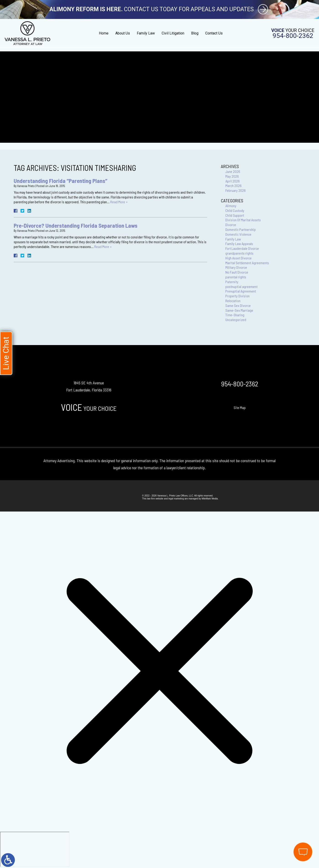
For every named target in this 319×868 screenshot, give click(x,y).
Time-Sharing (235, 315)
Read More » (119, 202)
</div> (35, 849)
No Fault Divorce (237, 272)
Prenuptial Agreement (241, 291)
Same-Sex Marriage (239, 310)
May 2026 (232, 176)
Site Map (240, 408)
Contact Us (214, 33)
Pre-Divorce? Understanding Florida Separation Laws (76, 225)
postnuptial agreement (241, 286)
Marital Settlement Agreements (247, 263)
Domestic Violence (238, 234)
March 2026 (233, 186)
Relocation (233, 301)
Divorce (231, 225)
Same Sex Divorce (238, 305)
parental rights (236, 277)
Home (104, 33)
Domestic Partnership (241, 229)
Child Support (235, 215)
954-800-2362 (293, 36)
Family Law (146, 33)
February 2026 (236, 190)
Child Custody (235, 210)
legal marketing (176, 499)
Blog (195, 33)
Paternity (232, 282)
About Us (123, 33)
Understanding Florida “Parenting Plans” (61, 181)
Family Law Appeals (239, 244)
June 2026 (233, 171)
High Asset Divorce (239, 258)
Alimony (231, 206)
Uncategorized (236, 320)
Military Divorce (236, 267)
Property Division (237, 296)
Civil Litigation (173, 33)
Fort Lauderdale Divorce (242, 248)
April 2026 (233, 181)
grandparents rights (239, 253)
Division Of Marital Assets (243, 220)
